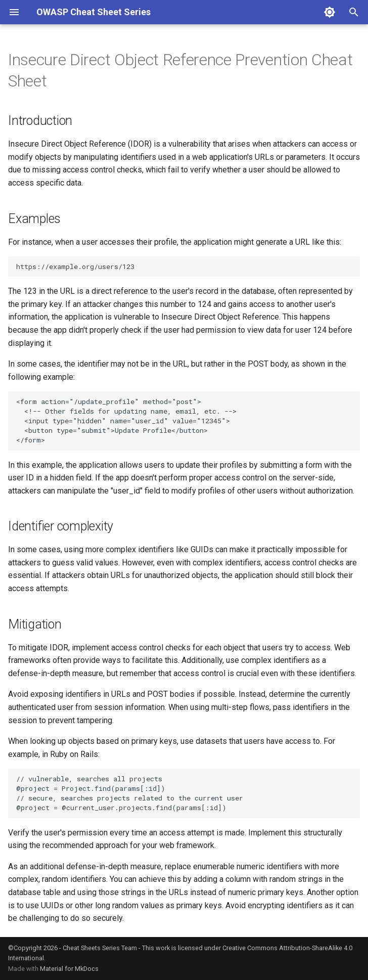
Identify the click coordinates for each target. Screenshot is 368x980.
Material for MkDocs (69, 969)
